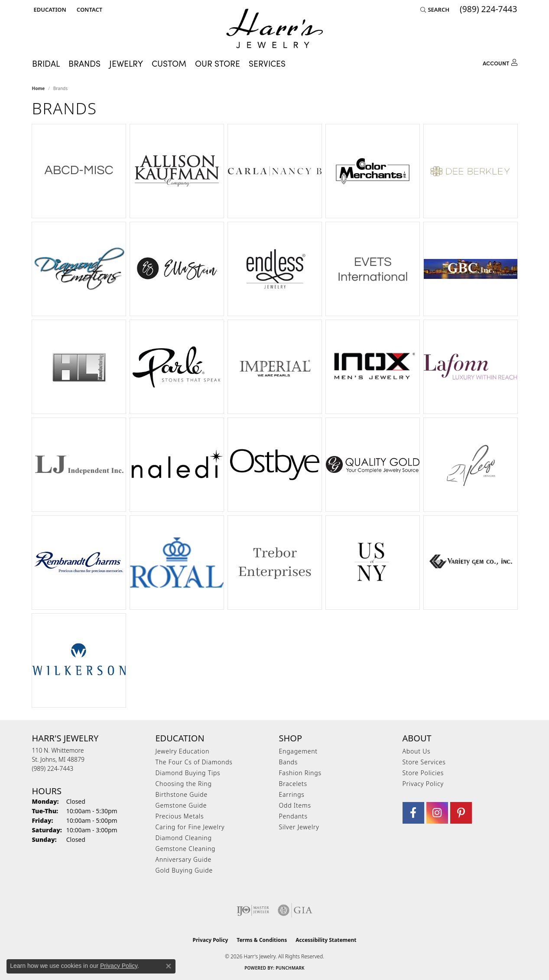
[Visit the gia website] (295, 910)
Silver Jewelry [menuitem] (299, 827)
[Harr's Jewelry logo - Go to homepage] (274, 28)
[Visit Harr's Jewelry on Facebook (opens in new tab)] (413, 813)
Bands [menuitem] (289, 762)
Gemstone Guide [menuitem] (181, 805)
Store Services (424, 762)
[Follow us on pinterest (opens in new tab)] (461, 813)
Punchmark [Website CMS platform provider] (290, 968)
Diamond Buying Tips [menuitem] (188, 773)
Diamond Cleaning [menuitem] (184, 838)
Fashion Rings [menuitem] (300, 773)
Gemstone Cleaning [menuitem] (186, 849)
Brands (84, 63)
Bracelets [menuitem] (293, 784)
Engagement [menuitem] (298, 751)
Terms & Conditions (262, 940)
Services (267, 63)
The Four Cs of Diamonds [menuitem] (194, 762)
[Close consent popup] (169, 966)
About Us (417, 751)
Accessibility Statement (326, 940)
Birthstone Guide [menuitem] (182, 794)
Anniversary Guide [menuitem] (184, 859)
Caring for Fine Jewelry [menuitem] (190, 827)
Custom (169, 63)
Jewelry (126, 63)
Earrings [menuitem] (292, 794)
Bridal (46, 63)
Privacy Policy (423, 784)
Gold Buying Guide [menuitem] (184, 870)
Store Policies (423, 773)
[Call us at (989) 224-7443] (53, 768)
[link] (89, 10)
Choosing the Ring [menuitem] (184, 784)
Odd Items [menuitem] (295, 805)
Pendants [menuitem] (293, 816)
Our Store (218, 63)
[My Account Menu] (500, 62)
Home (39, 88)
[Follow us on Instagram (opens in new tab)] (437, 813)
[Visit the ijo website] (253, 910)
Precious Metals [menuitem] (180, 816)
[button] (49, 10)
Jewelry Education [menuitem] (183, 751)
